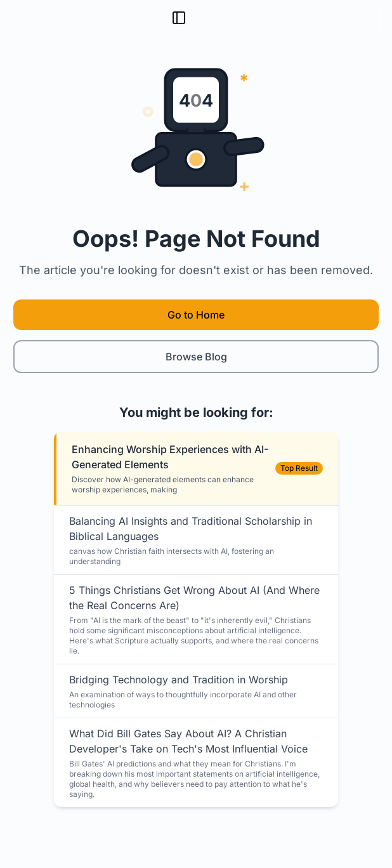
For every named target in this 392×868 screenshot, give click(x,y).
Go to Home (196, 315)
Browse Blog (196, 357)
